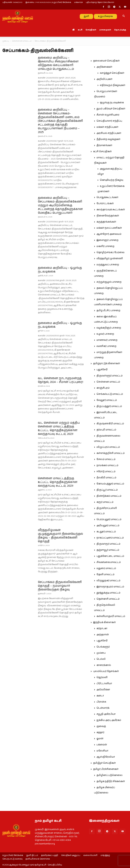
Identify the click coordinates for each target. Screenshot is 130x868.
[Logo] (18, 16)
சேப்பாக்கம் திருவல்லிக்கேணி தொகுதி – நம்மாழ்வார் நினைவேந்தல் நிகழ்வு (60, 586)
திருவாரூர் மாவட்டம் (108, 544)
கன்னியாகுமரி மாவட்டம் (111, 616)
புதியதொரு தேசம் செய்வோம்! (100, 2)
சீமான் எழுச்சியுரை (108, 115)
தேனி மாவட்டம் (105, 574)
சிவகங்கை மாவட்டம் (109, 562)
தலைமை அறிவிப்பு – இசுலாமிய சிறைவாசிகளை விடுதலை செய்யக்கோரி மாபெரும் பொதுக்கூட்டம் (58, 63)
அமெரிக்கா (103, 690)
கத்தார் (100, 732)
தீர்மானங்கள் (104, 145)
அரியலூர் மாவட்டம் (108, 526)
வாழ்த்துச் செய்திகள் (112, 73)
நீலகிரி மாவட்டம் (106, 478)
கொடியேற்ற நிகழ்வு (112, 180)
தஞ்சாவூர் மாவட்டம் (108, 550)
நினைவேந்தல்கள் (108, 216)
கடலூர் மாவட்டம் (106, 532)
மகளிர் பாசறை (105, 246)
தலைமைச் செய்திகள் (106, 61)
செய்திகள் (91, 30)
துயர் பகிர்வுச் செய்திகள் (111, 109)
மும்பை (101, 653)
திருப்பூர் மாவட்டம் (107, 490)
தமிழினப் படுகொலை (110, 775)
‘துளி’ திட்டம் (32, 855)
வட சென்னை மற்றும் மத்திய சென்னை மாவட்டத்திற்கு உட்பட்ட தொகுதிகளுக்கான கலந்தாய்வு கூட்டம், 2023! (59, 428)
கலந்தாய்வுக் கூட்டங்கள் (111, 210)
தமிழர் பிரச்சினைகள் (106, 769)
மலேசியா (102, 751)
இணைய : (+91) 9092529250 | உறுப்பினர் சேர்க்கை (48, 2)
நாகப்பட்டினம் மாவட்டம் (110, 538)
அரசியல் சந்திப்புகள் (109, 133)
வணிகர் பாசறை (106, 346)
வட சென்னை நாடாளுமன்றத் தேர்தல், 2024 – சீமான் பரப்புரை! (61, 380)
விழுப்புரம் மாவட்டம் (108, 447)
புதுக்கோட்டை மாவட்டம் (110, 556)
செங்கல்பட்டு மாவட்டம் (110, 394)
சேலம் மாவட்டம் (106, 459)
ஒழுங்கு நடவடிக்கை (112, 103)
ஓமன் (100, 739)
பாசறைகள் (105, 30)
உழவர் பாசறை (105, 334)
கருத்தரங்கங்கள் (106, 222)
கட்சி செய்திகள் (102, 152)
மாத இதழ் (105, 855)
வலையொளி (90, 855)
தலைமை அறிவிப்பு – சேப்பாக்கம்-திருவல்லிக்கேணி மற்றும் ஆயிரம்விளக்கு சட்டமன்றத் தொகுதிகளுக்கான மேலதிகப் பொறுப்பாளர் (60, 205)
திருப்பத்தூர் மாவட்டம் (109, 406)
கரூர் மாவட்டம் (105, 502)
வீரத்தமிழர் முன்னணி (110, 259)
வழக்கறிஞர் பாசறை (109, 328)
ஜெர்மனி (102, 677)
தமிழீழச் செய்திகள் (104, 763)
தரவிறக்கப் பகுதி (50, 855)
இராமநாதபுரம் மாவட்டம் (110, 587)
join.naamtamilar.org (45, 844)
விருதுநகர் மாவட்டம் (108, 581)
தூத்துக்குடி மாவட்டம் (108, 593)
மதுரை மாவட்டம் (106, 568)
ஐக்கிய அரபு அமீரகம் (109, 720)
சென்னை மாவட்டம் (22, 41)
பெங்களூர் (103, 647)
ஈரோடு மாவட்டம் (106, 472)
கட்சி (80, 30)
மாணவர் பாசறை (107, 340)
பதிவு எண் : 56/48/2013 (12, 2)
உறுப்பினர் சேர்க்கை (13, 855)
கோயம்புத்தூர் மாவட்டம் (110, 484)
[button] (124, 16)
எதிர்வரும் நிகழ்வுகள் (113, 85)
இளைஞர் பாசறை (107, 240)
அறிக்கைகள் (104, 67)
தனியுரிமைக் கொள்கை (38, 859)
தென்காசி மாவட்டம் (108, 599)
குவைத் (101, 726)
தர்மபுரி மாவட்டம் (106, 430)
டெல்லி (101, 659)
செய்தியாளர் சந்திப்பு (109, 121)
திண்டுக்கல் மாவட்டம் (109, 496)
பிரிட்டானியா (104, 684)
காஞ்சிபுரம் (103, 388)
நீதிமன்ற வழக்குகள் (108, 139)
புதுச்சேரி (102, 370)
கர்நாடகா (102, 628)
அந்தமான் (103, 635)
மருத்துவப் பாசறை (108, 265)
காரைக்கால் (104, 665)
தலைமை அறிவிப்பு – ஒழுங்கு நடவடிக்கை (60, 270)
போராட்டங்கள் (105, 203)
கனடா (100, 696)
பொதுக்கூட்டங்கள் (107, 197)
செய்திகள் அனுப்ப (71, 855)
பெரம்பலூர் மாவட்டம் (109, 519)
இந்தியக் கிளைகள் (104, 622)
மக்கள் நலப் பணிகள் (109, 228)
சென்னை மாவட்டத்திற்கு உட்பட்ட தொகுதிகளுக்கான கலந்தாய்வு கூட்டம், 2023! (58, 482)
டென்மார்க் (103, 708)
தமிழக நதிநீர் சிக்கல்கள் (111, 781)
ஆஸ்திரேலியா (106, 757)
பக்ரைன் (102, 745)
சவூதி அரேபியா (106, 714)
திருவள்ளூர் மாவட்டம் (110, 376)
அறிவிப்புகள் (104, 79)
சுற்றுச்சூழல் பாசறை (109, 282)
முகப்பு (6, 41)
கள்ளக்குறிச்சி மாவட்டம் (111, 453)
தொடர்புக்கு (120, 30)
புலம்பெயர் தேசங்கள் (106, 671)
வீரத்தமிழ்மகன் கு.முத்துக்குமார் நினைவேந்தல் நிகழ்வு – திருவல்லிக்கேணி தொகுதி (60, 536)
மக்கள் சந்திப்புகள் (107, 127)
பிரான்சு (101, 702)
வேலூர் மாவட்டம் (107, 400)
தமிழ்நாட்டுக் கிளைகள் (107, 364)
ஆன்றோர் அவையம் (109, 234)
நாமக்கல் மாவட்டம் (107, 465)
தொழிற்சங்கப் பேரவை (110, 252)
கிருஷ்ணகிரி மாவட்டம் (110, 424)
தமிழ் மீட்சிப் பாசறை (108, 311)
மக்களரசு (78, 2)
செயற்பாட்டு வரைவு (12, 859)
